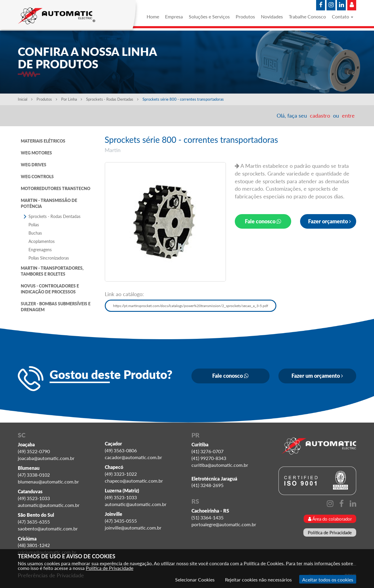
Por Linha (72, 99)
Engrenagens (40, 250)
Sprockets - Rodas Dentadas (113, 99)
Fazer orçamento (329, 221)
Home (153, 16)
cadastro (320, 116)
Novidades (272, 16)
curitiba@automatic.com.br (220, 465)
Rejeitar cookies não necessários (258, 580)
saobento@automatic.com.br (48, 528)
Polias (34, 225)
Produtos (245, 16)
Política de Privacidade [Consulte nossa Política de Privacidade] (110, 568)
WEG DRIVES (34, 165)
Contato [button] (343, 16)
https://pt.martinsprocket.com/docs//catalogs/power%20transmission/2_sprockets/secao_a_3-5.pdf (191, 306)
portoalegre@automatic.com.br (224, 524)
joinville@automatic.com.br (133, 528)
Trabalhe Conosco (307, 16)
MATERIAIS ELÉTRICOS (43, 141)
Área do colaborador (330, 519)
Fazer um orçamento (317, 376)
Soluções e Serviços (209, 16)
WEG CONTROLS (37, 177)
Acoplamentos (42, 241)
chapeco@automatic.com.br (134, 481)
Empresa (174, 16)
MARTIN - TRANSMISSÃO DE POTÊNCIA (49, 203)
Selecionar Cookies (195, 580)
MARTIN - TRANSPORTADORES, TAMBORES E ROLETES (52, 271)
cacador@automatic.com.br (133, 457)
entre (348, 116)
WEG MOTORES (36, 153)
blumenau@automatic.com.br (48, 482)
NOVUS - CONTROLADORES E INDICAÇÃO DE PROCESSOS (50, 289)
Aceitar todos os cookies (328, 580)
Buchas (35, 233)
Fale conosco (263, 221)
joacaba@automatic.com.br (46, 458)
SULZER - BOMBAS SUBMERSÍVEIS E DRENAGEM (56, 307)
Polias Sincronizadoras (49, 258)
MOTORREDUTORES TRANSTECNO (56, 188)
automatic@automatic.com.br (49, 505)
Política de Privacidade (330, 532)
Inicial (25, 99)
